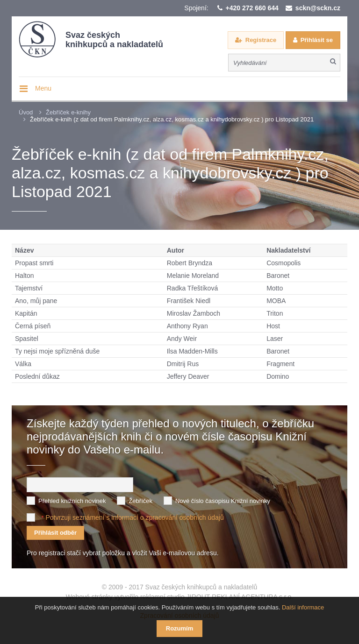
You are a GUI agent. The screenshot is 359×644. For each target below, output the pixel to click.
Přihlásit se (317, 40)
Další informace (303, 607)
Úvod (26, 112)
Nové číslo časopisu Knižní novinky (223, 501)
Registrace (261, 40)
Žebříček (140, 501)
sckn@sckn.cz (318, 8)
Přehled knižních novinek (72, 501)
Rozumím (180, 628)
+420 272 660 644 (252, 8)
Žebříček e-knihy (68, 112)
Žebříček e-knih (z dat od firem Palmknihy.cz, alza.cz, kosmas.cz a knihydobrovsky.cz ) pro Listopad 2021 (172, 119)
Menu (43, 88)
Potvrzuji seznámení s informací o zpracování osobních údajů (134, 517)
